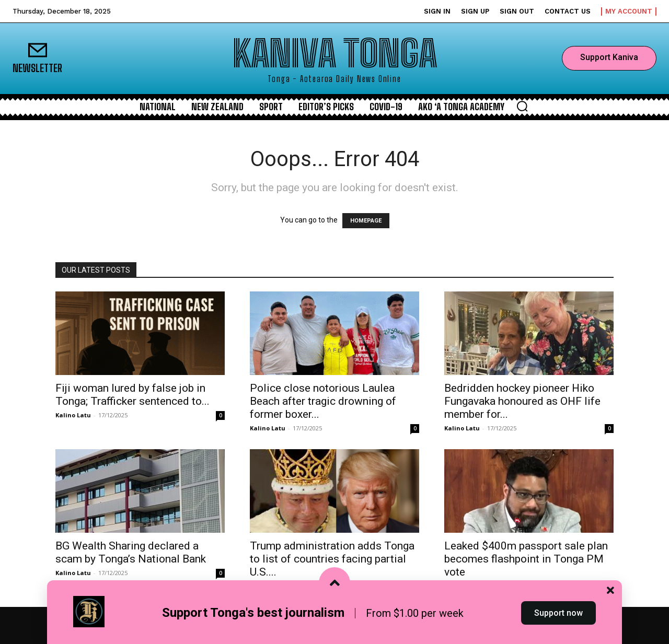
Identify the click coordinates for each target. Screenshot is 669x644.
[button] (522, 106)
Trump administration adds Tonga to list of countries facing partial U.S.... (332, 559)
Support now (558, 625)
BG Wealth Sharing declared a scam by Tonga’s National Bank (131, 552)
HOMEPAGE (366, 221)
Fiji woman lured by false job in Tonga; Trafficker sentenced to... (132, 395)
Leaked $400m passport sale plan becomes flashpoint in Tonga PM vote (526, 559)
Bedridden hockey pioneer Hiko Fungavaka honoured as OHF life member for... (522, 401)
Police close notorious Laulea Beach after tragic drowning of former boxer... (323, 401)
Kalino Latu (73, 415)
